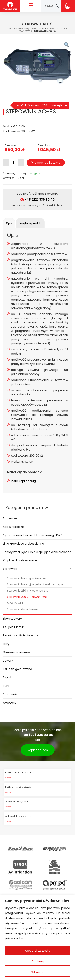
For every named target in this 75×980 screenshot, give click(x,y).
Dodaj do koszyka (48, 163)
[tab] (9, 223)
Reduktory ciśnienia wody (20, 635)
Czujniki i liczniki (14, 627)
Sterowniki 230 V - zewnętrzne (27, 597)
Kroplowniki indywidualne (20, 560)
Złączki (8, 677)
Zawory (8, 661)
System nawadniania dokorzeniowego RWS (33, 535)
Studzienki (10, 694)
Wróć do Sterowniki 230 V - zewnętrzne (42, 105)
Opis (9, 223)
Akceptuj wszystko (37, 951)
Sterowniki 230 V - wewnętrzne (28, 591)
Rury (6, 686)
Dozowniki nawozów (17, 652)
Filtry (6, 644)
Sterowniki (10, 569)
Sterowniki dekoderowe (22, 609)
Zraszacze (10, 518)
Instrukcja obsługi (24, 481)
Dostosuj (38, 961)
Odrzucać (37, 972)
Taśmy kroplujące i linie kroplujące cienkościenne (37, 552)
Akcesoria (10, 703)
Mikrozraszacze (13, 527)
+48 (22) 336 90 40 (37, 199)
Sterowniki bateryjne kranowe (27, 578)
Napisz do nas (38, 750)
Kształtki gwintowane (18, 669)
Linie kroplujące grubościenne (23, 544)
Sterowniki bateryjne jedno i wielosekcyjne (35, 584)
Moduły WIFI (15, 603)
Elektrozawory (12, 619)
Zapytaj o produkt (30, 223)
